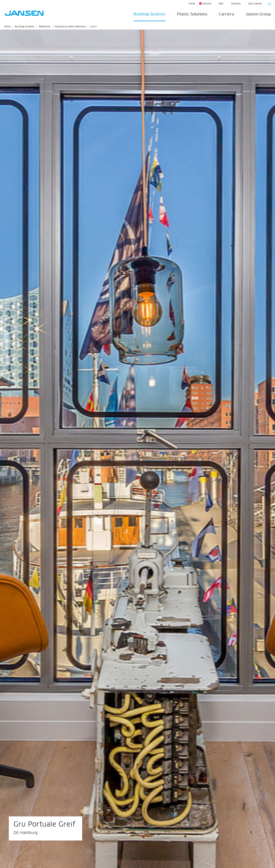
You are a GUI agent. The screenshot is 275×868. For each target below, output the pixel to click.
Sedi (221, 4)
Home (192, 4)
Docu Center (255, 4)
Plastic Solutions (192, 14)
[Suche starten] (269, 4)
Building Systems (150, 14)
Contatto (236, 4)
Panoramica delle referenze (70, 27)
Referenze (44, 27)
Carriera (226, 14)
